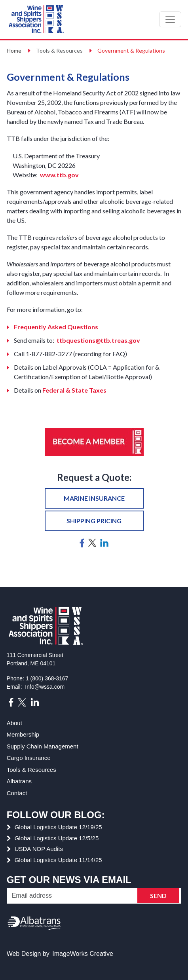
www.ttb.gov (59, 175)
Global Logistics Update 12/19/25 (58, 827)
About (14, 723)
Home (14, 50)
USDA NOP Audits (39, 849)
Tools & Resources (31, 770)
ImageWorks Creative (83, 954)
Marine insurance (94, 498)
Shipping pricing (94, 521)
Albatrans (19, 781)
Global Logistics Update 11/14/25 (58, 860)
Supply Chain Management (43, 746)
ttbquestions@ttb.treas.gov (98, 340)
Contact (17, 793)
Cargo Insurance (29, 758)
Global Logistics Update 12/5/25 (57, 838)
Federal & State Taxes (74, 390)
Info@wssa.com (45, 687)
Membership (23, 734)
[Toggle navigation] (170, 19)
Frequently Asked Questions (56, 327)
